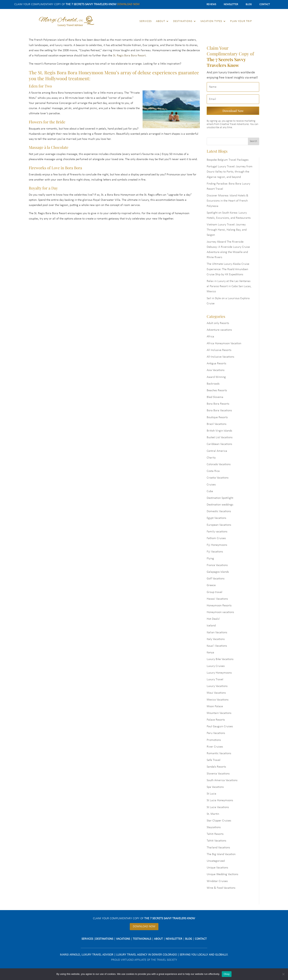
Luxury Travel (215, 680)
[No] (283, 974)
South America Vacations (222, 780)
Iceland (211, 626)
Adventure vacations (219, 330)
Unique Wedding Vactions (222, 874)
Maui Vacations (216, 693)
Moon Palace (215, 706)
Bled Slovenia (215, 397)
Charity (211, 458)
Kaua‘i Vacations (217, 646)
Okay (227, 974)
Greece (211, 585)
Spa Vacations (215, 787)
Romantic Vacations (219, 753)
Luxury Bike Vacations (220, 659)
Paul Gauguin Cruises (220, 726)
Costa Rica (213, 471)
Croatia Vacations (218, 478)
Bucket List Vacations (220, 437)
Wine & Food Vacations (221, 888)
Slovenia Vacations (218, 774)
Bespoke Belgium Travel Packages (228, 160)
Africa (210, 337)
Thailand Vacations (218, 848)
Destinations (183, 21)
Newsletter (231, 4)
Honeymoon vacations (220, 612)
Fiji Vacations (215, 552)
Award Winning (216, 377)
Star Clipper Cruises (219, 821)
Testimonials (142, 939)
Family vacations (217, 532)
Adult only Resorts (218, 323)
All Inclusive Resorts (219, 350)
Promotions (214, 740)
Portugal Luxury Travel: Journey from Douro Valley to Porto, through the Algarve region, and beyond (230, 172)
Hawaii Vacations (217, 599)
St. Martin (213, 814)
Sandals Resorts (216, 767)
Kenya (210, 653)
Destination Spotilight (220, 498)
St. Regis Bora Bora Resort (129, 56)
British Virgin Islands (219, 431)
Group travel (215, 592)
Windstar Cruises (217, 881)
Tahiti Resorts (215, 834)
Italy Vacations (216, 639)
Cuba (210, 491)
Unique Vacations (217, 868)
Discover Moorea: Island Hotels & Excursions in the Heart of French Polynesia (227, 201)
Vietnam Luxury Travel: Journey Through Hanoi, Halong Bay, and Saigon (227, 230)
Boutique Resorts (217, 417)
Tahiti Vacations (216, 841)
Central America (217, 451)
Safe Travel (214, 760)
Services (146, 21)
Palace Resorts (216, 720)
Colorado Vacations (219, 464)
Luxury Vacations (217, 686)
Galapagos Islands (218, 572)
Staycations (214, 827)
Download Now (128, 4)
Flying (210, 559)
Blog (249, 4)
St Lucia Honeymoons (220, 800)
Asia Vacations (216, 370)
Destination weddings (220, 505)
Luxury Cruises (216, 666)
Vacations (123, 939)
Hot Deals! (213, 619)
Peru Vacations (216, 733)
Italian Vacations (217, 633)
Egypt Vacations (216, 518)
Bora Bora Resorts (218, 404)
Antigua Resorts (216, 364)
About (161, 21)
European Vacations (219, 525)
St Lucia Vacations (218, 807)
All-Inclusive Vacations (220, 357)
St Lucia (211, 794)
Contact (265, 4)
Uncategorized (216, 861)
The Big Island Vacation (221, 854)
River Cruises (215, 747)
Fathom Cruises (216, 538)
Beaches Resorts (217, 390)
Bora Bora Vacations (219, 411)
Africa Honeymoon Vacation (224, 343)
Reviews (211, 4)
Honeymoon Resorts (219, 606)
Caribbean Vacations (219, 444)
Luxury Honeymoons (219, 673)
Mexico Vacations (218, 700)
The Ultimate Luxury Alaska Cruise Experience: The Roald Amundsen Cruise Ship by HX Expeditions (228, 269)
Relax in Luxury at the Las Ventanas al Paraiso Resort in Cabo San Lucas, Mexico (229, 286)
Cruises (211, 485)
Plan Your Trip (241, 21)
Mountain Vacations (219, 713)
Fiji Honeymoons (217, 545)
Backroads (213, 384)
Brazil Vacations (217, 424)
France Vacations (217, 565)
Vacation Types (211, 21)
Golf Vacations (216, 579)
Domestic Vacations (219, 511)
